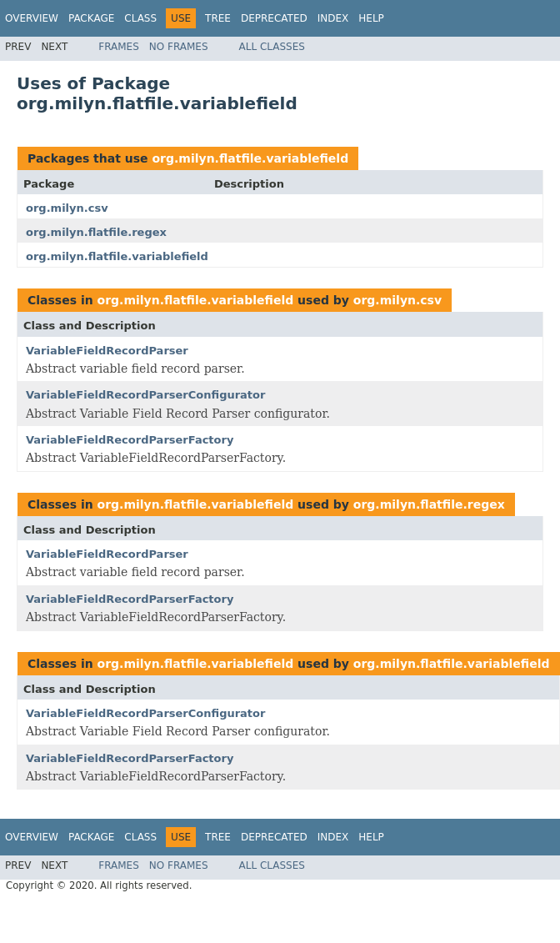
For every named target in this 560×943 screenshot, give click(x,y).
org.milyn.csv (67, 208)
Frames (119, 47)
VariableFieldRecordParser (107, 351)
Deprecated (274, 18)
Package (91, 18)
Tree (218, 18)
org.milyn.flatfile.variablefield (250, 158)
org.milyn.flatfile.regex (96, 232)
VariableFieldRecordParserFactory (130, 440)
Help (371, 18)
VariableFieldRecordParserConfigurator (145, 395)
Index (333, 18)
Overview (32, 18)
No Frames (179, 47)
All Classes (272, 47)
